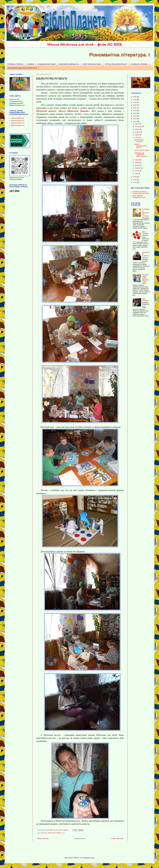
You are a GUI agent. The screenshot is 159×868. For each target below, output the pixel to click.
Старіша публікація (117, 838)
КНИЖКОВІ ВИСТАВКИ (46, 64)
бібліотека (44, 833)
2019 (135, 116)
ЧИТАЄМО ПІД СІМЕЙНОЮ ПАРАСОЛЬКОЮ (141, 155)
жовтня (137, 129)
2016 (135, 177)
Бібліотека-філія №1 (18, 121)
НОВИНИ (31, 64)
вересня (138, 132)
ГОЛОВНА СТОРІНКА (16, 64)
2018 (135, 119)
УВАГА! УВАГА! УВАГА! (142, 150)
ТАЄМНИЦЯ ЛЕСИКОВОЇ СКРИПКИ (146, 213)
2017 (135, 122)
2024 (135, 102)
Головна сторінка (80, 838)
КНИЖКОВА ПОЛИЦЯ (139, 64)
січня (137, 174)
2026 (135, 97)
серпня (137, 135)
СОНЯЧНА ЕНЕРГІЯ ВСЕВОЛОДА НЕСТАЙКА (141, 193)
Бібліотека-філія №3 (18, 123)
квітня (137, 165)
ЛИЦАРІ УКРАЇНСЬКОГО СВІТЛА (141, 146)
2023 (135, 105)
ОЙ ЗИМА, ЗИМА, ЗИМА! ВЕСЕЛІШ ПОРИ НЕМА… (146, 279)
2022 (135, 108)
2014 (135, 182)
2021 (135, 111)
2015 (135, 180)
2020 (135, 113)
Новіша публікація (43, 838)
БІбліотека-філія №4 (18, 125)
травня (137, 163)
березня (138, 168)
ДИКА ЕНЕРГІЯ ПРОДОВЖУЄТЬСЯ (139, 197)
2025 (135, 100)
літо (64, 833)
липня (137, 137)
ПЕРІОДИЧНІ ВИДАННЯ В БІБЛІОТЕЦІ (22, 68)
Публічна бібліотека (18, 118)
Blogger (92, 858)
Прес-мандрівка (146, 300)
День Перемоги (145, 233)
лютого (137, 171)
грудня (137, 124)
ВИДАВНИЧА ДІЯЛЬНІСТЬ (69, 64)
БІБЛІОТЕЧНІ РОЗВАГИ (55, 833)
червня (137, 160)
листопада (138, 127)
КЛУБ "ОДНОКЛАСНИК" (92, 64)
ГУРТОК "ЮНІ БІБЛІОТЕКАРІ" (116, 64)
